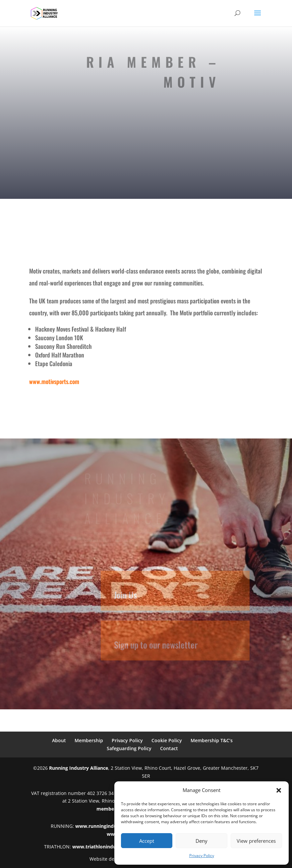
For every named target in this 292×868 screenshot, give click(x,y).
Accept (147, 841)
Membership (89, 740)
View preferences (256, 841)
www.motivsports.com (54, 381)
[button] (279, 790)
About (59, 740)
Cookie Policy (167, 740)
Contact (169, 748)
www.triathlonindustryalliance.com (113, 847)
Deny (202, 841)
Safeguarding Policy (129, 748)
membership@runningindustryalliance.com (128, 533)
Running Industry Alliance (79, 768)
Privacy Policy (202, 856)
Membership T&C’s (212, 740)
